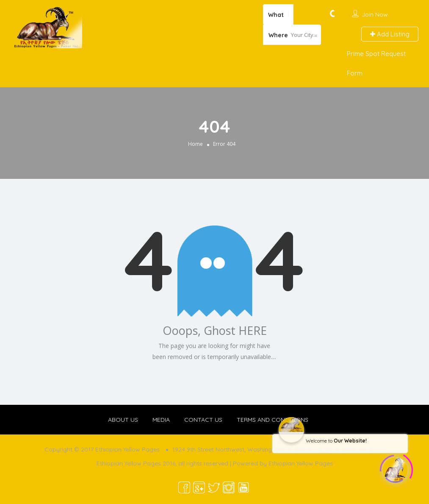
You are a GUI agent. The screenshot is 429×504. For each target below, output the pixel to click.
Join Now (375, 14)
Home (195, 144)
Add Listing (390, 34)
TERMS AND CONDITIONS (273, 420)
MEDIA (161, 420)
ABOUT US (123, 420)
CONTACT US (203, 420)
